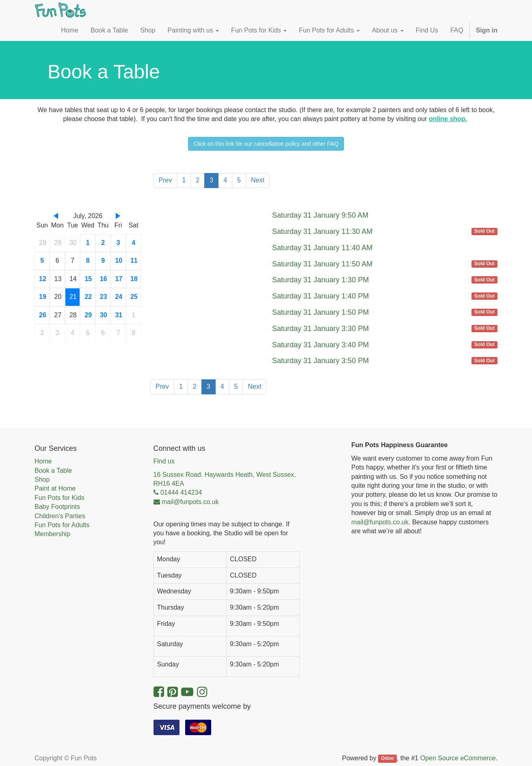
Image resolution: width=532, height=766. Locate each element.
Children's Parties (60, 516)
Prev (165, 180)
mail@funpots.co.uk (380, 522)
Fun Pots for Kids (59, 498)
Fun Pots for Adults (62, 525)
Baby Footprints (57, 507)
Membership (52, 534)
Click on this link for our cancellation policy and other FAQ (266, 144)
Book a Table (53, 471)
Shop (42, 479)
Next (258, 180)
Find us (164, 461)
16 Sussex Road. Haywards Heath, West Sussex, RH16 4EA (225, 479)
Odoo (387, 759)
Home (43, 461)
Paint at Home (55, 488)
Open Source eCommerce (458, 758)
